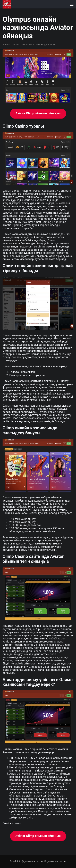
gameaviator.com (57, 861)
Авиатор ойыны (11, 45)
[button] (72, 4)
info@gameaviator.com (30, 861)
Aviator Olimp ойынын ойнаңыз (38, 113)
